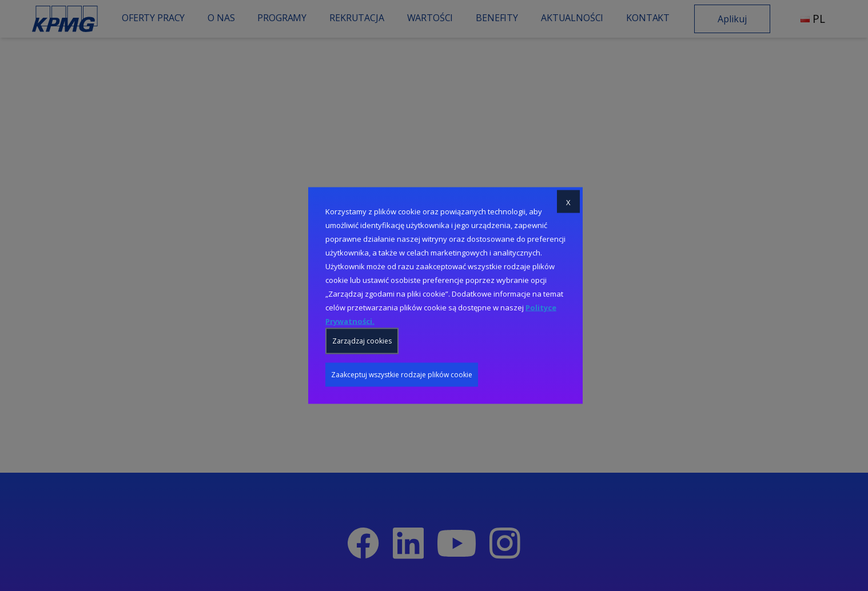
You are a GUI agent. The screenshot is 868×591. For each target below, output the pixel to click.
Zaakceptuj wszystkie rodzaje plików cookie (402, 375)
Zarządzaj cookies (362, 341)
